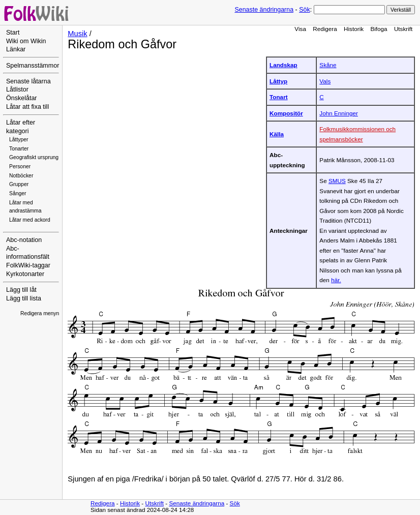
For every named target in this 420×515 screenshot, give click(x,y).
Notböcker (21, 176)
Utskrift (403, 29)
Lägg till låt (21, 290)
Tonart (279, 97)
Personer (20, 166)
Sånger (18, 193)
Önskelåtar (22, 98)
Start (13, 33)
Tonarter (19, 149)
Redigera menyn (40, 313)
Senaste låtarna (28, 81)
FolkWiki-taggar (28, 265)
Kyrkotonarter (25, 274)
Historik (354, 29)
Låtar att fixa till (27, 107)
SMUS (337, 181)
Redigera (325, 29)
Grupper (19, 184)
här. (336, 280)
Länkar (16, 49)
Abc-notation (24, 240)
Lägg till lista (24, 298)
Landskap (283, 65)
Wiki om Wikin (26, 41)
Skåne (328, 65)
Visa (300, 29)
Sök (304, 10)
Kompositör (286, 113)
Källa (277, 134)
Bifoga (379, 29)
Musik (77, 34)
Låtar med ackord (30, 220)
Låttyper (19, 140)
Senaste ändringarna (264, 10)
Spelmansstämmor (33, 66)
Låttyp (278, 81)
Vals (325, 81)
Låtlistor (17, 89)
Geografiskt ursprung (34, 157)
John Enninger (339, 113)
